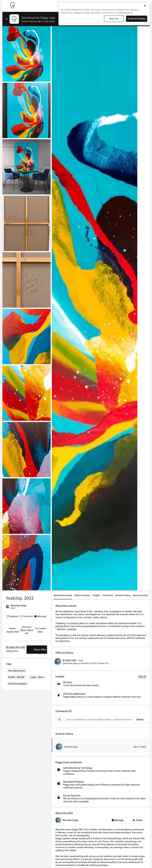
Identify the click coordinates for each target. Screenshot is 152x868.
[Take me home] (12, 5)
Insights (96, 595)
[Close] (145, 6)
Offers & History (82, 595)
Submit (140, 719)
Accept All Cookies (137, 19)
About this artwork (63, 595)
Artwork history (123, 595)
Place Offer (40, 650)
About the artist (140, 595)
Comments (108, 595)
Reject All (114, 19)
